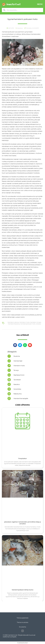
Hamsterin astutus (13, 322)
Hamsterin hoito (25, 322)
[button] (40, 4)
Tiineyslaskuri (22, 458)
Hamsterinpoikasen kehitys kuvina (23, 590)
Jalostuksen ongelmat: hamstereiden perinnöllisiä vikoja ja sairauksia (23, 523)
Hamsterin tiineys (36, 322)
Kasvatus (20, 28)
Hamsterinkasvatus (14, 324)
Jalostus (38, 324)
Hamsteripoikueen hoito (28, 324)
